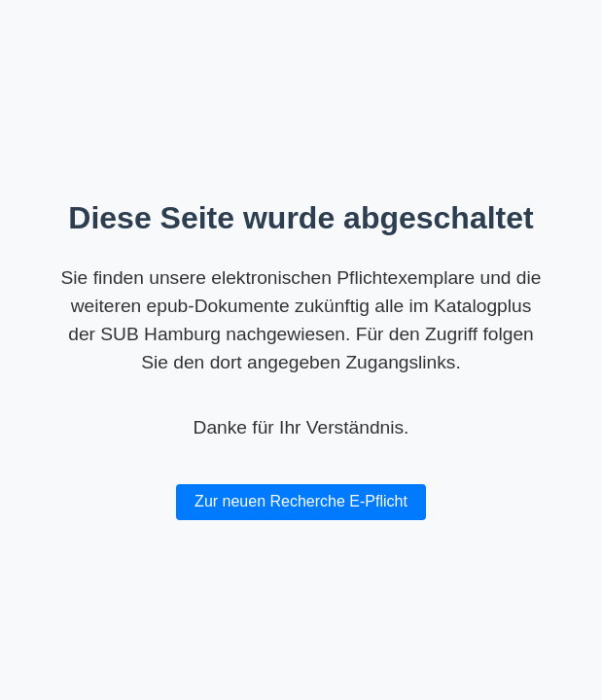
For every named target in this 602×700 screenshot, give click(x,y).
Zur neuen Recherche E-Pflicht (301, 501)
